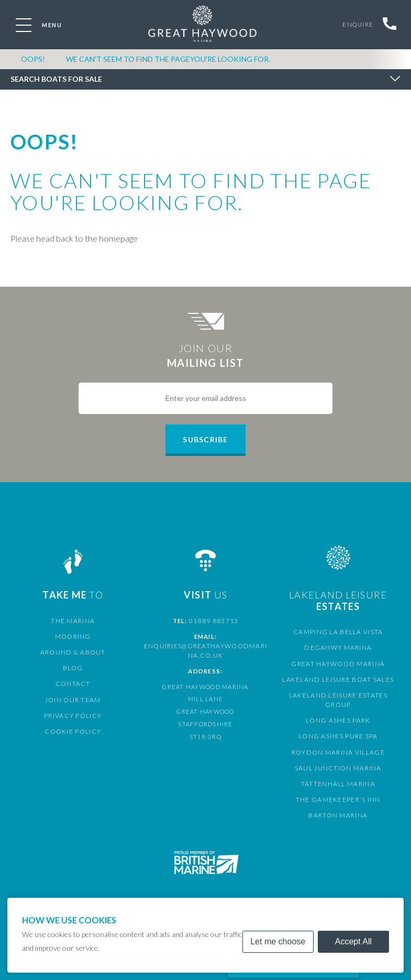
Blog (73, 668)
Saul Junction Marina (338, 759)
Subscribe (205, 439)
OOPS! (33, 62)
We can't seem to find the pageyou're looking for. (168, 62)
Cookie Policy (73, 731)
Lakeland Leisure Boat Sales (338, 679)
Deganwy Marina (338, 647)
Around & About (73, 652)
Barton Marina (338, 806)
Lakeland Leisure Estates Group (338, 695)
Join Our (205, 356)
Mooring (73, 636)
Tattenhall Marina (338, 774)
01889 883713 (214, 621)
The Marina (73, 621)
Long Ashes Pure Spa (338, 727)
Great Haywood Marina (338, 664)
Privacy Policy (73, 716)
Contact (73, 684)
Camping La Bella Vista (338, 632)
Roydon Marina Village (338, 742)
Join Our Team (73, 700)
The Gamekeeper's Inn (338, 790)
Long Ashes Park (338, 711)
